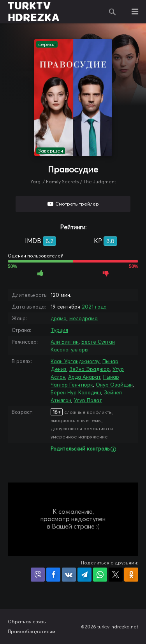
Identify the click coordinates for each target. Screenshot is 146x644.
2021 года (94, 307)
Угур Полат (88, 400)
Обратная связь (27, 622)
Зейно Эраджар (90, 369)
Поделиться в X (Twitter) (116, 575)
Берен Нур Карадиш (76, 392)
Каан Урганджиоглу (75, 361)
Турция (59, 330)
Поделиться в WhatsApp (100, 575)
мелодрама (84, 318)
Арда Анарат (84, 377)
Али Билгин (65, 342)
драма (59, 318)
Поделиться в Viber (38, 575)
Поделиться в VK (69, 575)
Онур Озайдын (114, 385)
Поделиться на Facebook (53, 575)
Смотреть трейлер (77, 204)
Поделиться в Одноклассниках (131, 575)
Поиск (112, 12)
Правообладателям (32, 631)
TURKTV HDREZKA (34, 12)
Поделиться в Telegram (84, 575)
